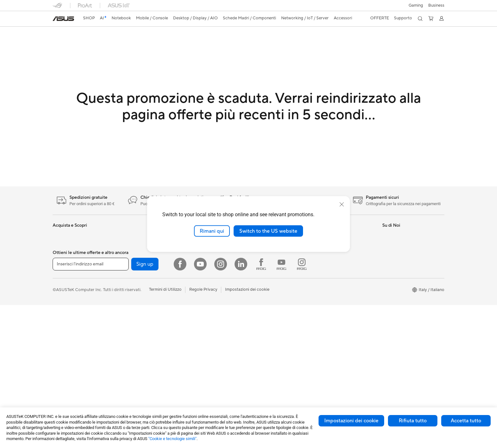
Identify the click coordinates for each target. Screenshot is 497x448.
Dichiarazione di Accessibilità (410, 263)
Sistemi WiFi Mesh (201, 254)
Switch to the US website (268, 231)
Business (436, 5)
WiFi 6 (124, 378)
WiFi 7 (124, 369)
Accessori (62, 292)
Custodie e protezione (204, 349)
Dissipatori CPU (133, 311)
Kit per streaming (200, 330)
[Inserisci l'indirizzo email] (91, 407)
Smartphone (64, 312)
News (387, 254)
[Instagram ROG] (302, 407)
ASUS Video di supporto (339, 263)
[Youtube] (200, 407)
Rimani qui (212, 231)
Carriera (390, 244)
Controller (193, 321)
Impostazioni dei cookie (351, 421)
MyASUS (325, 273)
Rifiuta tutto (413, 421)
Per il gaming (65, 283)
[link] (63, 19)
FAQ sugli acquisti (333, 292)
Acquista (259, 292)
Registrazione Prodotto (338, 254)
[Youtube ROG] (281, 407)
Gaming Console (68, 321)
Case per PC (130, 302)
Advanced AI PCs (267, 254)
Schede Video (131, 283)
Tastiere (191, 292)
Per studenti (64, 273)
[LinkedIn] (241, 407)
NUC (123, 235)
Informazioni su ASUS (402, 235)
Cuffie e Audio (197, 311)
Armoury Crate (265, 263)
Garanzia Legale (331, 282)
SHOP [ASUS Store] (89, 18)
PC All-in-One (65, 369)
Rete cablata (195, 263)
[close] (342, 204)
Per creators (64, 264)
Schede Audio (131, 292)
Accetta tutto (466, 421)
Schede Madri (131, 273)
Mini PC (126, 244)
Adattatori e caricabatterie (209, 359)
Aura (255, 273)
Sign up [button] (145, 407)
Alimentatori (130, 321)
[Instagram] (221, 407)
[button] (416, 5)
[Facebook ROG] (261, 407)
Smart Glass (64, 360)
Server (190, 273)
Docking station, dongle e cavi (212, 368)
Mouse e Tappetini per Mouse (211, 302)
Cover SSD (129, 340)
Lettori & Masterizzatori (140, 330)
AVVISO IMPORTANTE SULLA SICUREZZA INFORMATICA (411, 276)
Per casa (61, 245)
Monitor (60, 350)
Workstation (130, 254)
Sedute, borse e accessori (207, 340)
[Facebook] (180, 407)
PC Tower (62, 379)
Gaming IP (193, 378)
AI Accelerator (132, 349)
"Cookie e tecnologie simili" (172, 439)
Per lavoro (62, 254)
